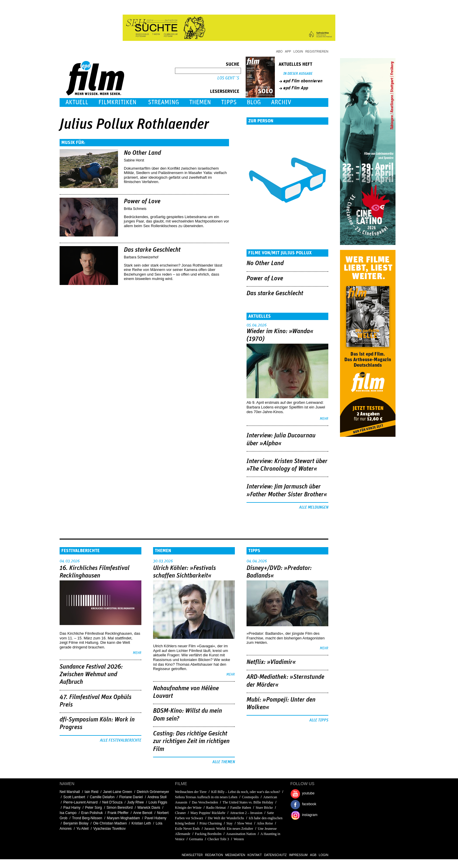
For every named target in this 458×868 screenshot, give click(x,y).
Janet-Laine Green (118, 792)
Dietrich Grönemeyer (153, 792)
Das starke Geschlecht (152, 250)
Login (298, 51)
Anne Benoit (143, 813)
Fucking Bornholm (208, 834)
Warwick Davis (149, 808)
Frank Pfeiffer (118, 813)
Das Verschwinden (205, 802)
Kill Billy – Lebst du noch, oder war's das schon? (246, 792)
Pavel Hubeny (156, 818)
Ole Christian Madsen (110, 823)
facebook (309, 804)
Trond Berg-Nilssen (87, 818)
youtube (308, 793)
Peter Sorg (93, 808)
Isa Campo (68, 813)
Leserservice (225, 91)
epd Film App (296, 88)
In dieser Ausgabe (298, 74)
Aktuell (77, 102)
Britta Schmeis (135, 209)
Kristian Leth (141, 823)
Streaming (164, 102)
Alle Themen (224, 762)
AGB (313, 855)
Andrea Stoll (157, 797)
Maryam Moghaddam (123, 818)
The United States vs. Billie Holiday (248, 802)
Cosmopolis (250, 797)
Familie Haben (241, 808)
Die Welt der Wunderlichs (226, 818)
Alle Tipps (319, 720)
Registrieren (317, 51)
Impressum (299, 855)
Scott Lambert (74, 797)
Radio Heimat (216, 808)
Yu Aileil (82, 829)
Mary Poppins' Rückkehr (208, 813)
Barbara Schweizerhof (141, 257)
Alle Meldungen (314, 507)
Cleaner (180, 813)
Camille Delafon (102, 797)
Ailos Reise (265, 823)
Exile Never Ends (187, 829)
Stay (229, 823)
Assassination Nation (241, 834)
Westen (239, 839)
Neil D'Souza (112, 802)
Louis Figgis (158, 802)
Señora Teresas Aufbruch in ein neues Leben (206, 797)
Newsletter (192, 855)
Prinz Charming (211, 823)
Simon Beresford (120, 808)
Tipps (229, 102)
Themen (200, 102)
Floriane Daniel (131, 797)
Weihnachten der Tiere (191, 792)
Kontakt (255, 855)
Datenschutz (275, 855)
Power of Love (142, 201)
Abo (279, 51)
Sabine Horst (134, 160)
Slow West (245, 823)
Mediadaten (235, 855)
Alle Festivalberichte (121, 740)
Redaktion (214, 855)
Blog (254, 102)
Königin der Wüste (189, 808)
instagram (310, 815)
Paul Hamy (72, 808)
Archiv (281, 102)
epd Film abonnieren (303, 81)
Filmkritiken (117, 102)
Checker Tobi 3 (218, 839)
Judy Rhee (135, 802)
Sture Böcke (264, 808)
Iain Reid (91, 792)
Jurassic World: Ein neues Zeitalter (229, 829)
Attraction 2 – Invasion (246, 813)
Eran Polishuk (92, 813)
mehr (324, 419)
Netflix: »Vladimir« (271, 662)
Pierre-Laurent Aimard (80, 802)
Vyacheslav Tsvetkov (109, 829)
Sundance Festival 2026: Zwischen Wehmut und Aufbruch (91, 675)
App (288, 51)
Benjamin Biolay (76, 823)
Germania (196, 839)
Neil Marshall (70, 792)
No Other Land (142, 153)
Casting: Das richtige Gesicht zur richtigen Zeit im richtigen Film (191, 741)
